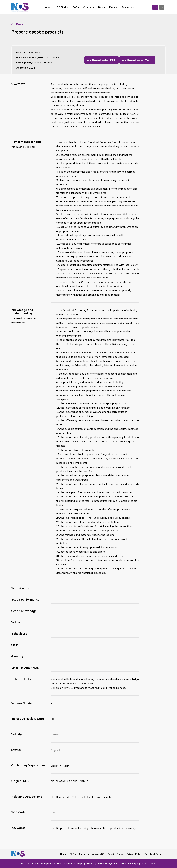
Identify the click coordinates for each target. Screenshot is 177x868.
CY (162, 7)
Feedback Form (153, 854)
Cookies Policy (116, 854)
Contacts (88, 7)
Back (20, 24)
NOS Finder (61, 7)
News (101, 7)
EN (155, 7)
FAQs (76, 7)
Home (47, 7)
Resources (127, 7)
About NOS (98, 854)
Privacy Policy (134, 854)
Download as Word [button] (140, 60)
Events (113, 7)
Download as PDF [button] (104, 60)
